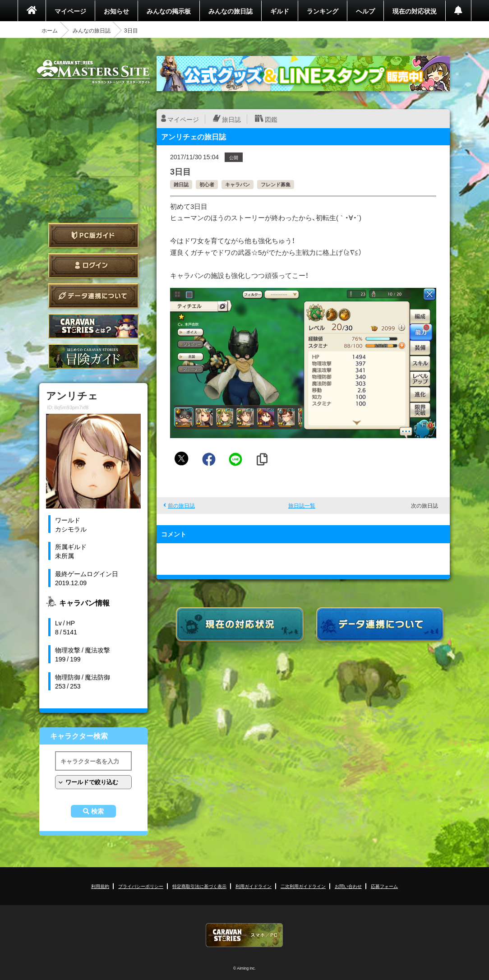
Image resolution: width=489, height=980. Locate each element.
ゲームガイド (93, 356)
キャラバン (238, 184)
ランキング (323, 11)
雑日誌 (181, 184)
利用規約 (100, 886)
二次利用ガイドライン (303, 886)
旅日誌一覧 (302, 505)
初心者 (207, 184)
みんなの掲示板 (169, 11)
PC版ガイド (93, 235)
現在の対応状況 (415, 11)
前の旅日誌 (181, 505)
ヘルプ (365, 11)
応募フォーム (384, 886)
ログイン (93, 266)
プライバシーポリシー (141, 886)
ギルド (280, 11)
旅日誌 (231, 119)
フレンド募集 (276, 184)
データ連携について (93, 296)
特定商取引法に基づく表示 (199, 886)
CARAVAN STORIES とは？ (93, 326)
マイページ (70, 11)
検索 (97, 811)
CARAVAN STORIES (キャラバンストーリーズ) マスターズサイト (93, 72)
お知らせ (116, 11)
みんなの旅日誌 (231, 11)
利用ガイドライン (254, 886)
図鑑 (271, 119)
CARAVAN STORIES (244, 935)
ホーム (50, 30)
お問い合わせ (348, 886)
